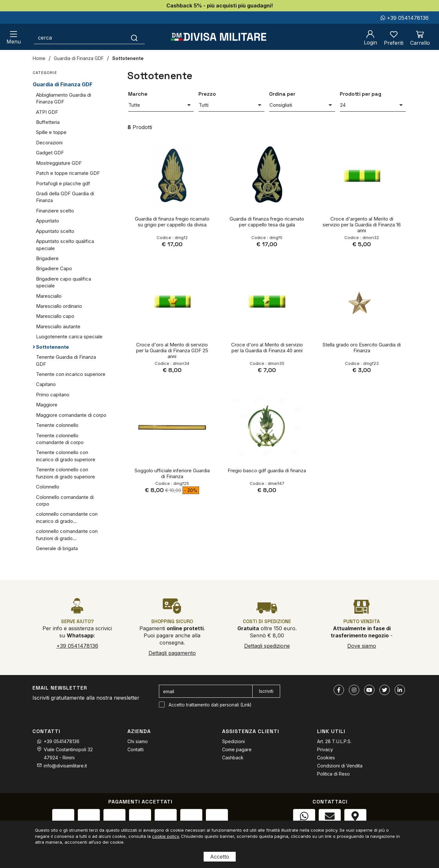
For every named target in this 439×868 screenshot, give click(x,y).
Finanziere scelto (55, 211)
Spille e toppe (51, 132)
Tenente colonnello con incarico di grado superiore (66, 456)
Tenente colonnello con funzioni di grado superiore (65, 473)
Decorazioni (49, 143)
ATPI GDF (47, 112)
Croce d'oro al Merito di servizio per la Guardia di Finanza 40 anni (267, 348)
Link (246, 705)
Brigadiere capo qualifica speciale (64, 282)
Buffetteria (48, 122)
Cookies (326, 758)
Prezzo (207, 94)
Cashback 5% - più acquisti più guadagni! (220, 6)
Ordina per (282, 94)
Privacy (325, 749)
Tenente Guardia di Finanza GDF (66, 360)
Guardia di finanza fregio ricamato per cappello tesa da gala (267, 222)
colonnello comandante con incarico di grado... (67, 517)
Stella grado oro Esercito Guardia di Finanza (362, 348)
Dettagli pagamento (172, 653)
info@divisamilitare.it (65, 766)
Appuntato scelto (55, 231)
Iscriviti (266, 691)
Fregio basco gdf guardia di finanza (267, 470)
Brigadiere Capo (54, 268)
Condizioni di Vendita (340, 766)
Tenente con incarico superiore (71, 374)
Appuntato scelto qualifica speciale (65, 245)
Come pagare (237, 749)
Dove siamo (362, 646)
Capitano (46, 384)
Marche (138, 94)
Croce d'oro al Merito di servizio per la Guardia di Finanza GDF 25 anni (172, 350)
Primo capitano (53, 395)
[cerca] (79, 38)
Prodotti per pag (361, 94)
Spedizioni (233, 741)
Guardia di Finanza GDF (79, 58)
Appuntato (47, 221)
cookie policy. (166, 836)
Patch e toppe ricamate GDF (68, 173)
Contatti (136, 749)
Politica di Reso (333, 774)
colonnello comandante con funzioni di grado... (67, 535)
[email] (206, 691)
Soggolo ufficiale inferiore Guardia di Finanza (172, 473)
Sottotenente (128, 58)
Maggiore (47, 405)
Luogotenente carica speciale (69, 337)
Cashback (233, 758)
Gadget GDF (50, 153)
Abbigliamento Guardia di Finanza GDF (64, 98)
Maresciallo (49, 296)
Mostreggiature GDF (59, 163)
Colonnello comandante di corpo (65, 500)
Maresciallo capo (55, 316)
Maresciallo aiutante (58, 326)
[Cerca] (134, 38)
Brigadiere (47, 258)
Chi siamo (138, 741)
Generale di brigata (57, 548)
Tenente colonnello (57, 425)
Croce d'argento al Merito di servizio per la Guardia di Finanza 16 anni (362, 225)
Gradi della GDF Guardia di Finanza (65, 197)
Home (39, 58)
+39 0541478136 (405, 18)
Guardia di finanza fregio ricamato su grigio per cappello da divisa (172, 222)
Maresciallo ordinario (59, 306)
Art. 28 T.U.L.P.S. (334, 741)
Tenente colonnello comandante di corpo (60, 439)
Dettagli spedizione (267, 646)
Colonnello (48, 487)
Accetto (220, 857)
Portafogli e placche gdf (63, 183)
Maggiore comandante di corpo (71, 415)
